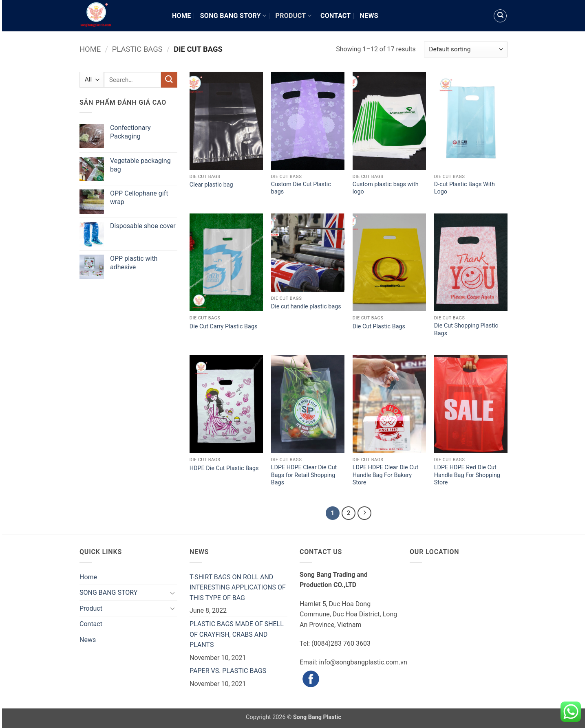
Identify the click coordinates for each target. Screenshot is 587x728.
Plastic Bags (137, 49)
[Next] (364, 513)
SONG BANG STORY (233, 16)
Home (182, 16)
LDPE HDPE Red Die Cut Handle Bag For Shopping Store (467, 475)
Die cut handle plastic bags (307, 307)
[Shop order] (466, 49)
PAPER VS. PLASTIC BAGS (228, 671)
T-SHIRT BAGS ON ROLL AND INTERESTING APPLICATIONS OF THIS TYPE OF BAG (238, 587)
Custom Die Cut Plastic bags (301, 188)
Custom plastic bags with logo (386, 188)
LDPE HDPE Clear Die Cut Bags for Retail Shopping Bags (304, 475)
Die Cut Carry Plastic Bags (224, 327)
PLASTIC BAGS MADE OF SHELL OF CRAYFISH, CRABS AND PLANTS (237, 634)
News (369, 16)
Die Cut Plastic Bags (379, 327)
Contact (336, 16)
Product (293, 16)
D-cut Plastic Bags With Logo (465, 188)
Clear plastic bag (211, 185)
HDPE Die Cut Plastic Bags (224, 468)
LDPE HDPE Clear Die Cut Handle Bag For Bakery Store (385, 475)
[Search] (500, 16)
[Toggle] (172, 593)
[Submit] (169, 80)
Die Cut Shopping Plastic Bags (466, 330)
